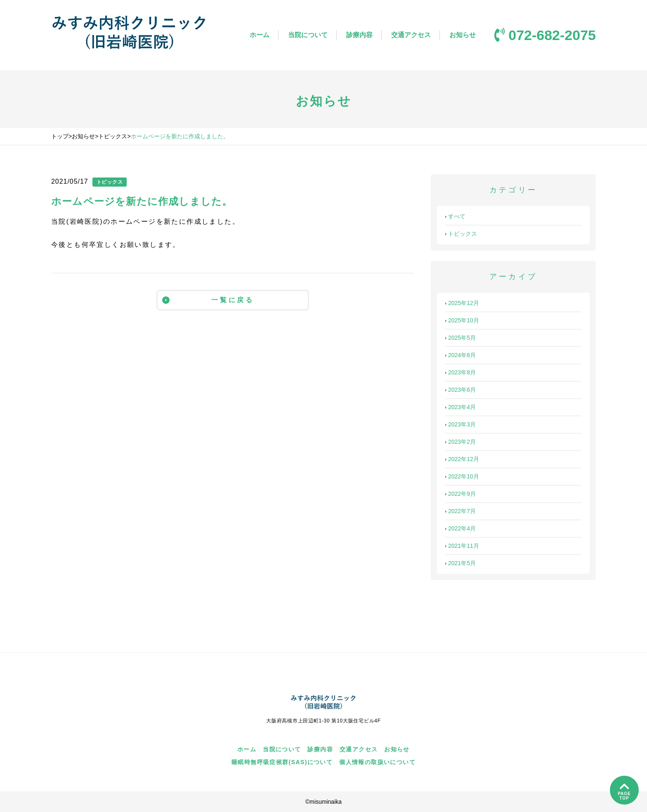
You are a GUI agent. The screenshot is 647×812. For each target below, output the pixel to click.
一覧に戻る (208, 300)
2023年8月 (460, 372)
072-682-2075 (545, 35)
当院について (308, 35)
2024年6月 (460, 355)
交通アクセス (411, 35)
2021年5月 (460, 563)
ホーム (260, 35)
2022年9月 (460, 494)
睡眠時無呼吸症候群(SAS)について (282, 762)
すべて (455, 216)
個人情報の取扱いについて (377, 762)
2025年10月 (462, 320)
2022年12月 (462, 459)
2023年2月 (460, 442)
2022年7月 (460, 511)
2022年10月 (462, 476)
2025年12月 (462, 303)
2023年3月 (460, 424)
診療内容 (359, 35)
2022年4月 (460, 528)
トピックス (461, 234)
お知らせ (463, 35)
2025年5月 (460, 338)
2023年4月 (460, 407)
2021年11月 (462, 546)
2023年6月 (460, 390)
